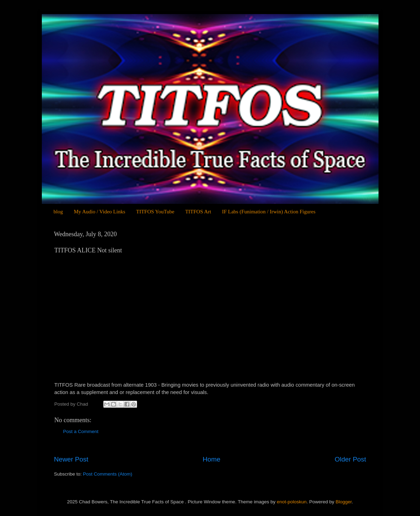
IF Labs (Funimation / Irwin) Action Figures (269, 212)
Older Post (350, 459)
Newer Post (71, 459)
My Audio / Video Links (99, 212)
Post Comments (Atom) (108, 474)
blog (58, 212)
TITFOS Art (198, 212)
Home (212, 459)
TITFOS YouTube (155, 212)
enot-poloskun (292, 502)
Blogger (344, 502)
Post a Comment (81, 431)
